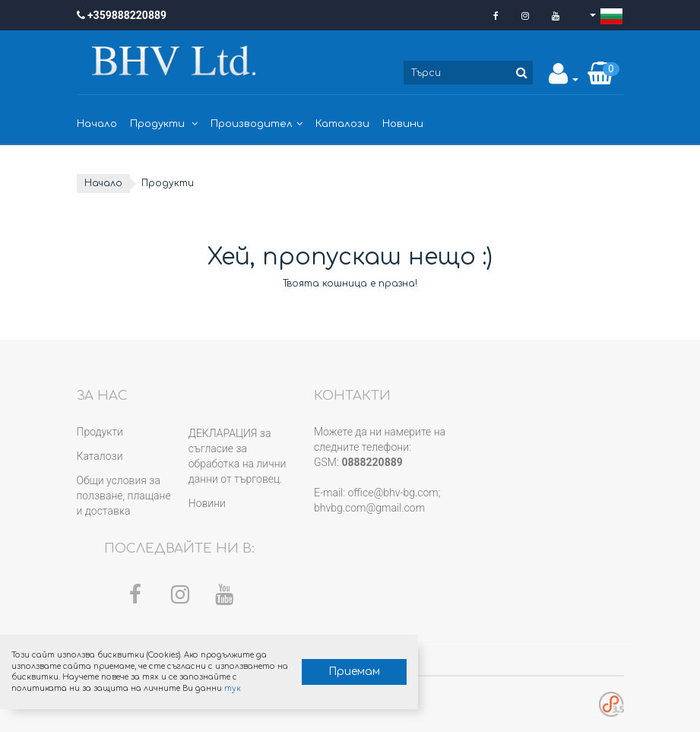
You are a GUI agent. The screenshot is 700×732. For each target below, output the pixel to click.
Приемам (354, 672)
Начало (97, 124)
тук (233, 688)
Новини (403, 124)
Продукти (164, 124)
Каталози (342, 124)
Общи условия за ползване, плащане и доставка (124, 496)
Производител (257, 124)
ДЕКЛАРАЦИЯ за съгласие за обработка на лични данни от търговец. (238, 456)
